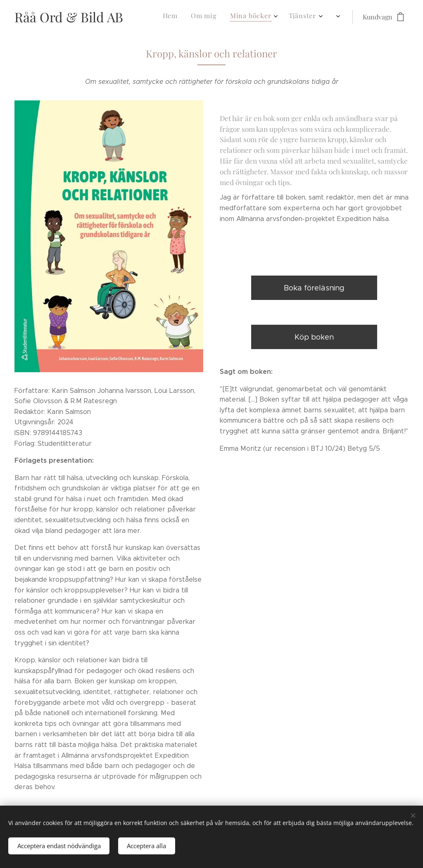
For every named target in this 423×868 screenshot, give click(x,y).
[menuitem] (204, 17)
